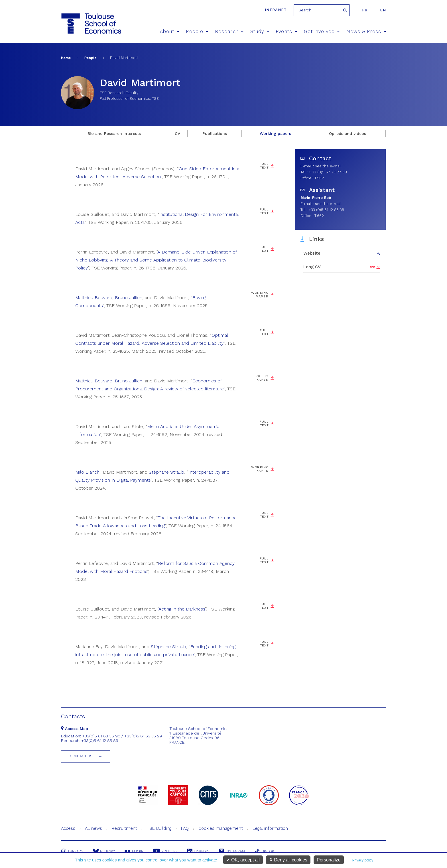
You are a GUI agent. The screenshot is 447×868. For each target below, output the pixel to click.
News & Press (366, 32)
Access (68, 828)
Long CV (312, 267)
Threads (72, 851)
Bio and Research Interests (114, 133)
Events (286, 32)
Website (312, 253)
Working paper (260, 295)
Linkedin (198, 851)
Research (229, 32)
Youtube (165, 851)
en (383, 10)
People (197, 32)
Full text (264, 644)
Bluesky (104, 851)
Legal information (270, 828)
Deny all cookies (288, 860)
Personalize (329, 860)
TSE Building (159, 828)
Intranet (276, 10)
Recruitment (124, 828)
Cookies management (221, 828)
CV (177, 133)
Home (66, 58)
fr (365, 10)
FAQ (185, 828)
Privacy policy (363, 860)
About (170, 32)
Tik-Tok (264, 851)
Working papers (275, 133)
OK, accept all (243, 860)
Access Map (75, 729)
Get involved (322, 32)
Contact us (81, 756)
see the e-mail (328, 166)
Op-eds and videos (348, 133)
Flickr (134, 851)
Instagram (232, 851)
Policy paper (262, 378)
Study (260, 32)
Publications (215, 133)
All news (94, 828)
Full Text (264, 166)
